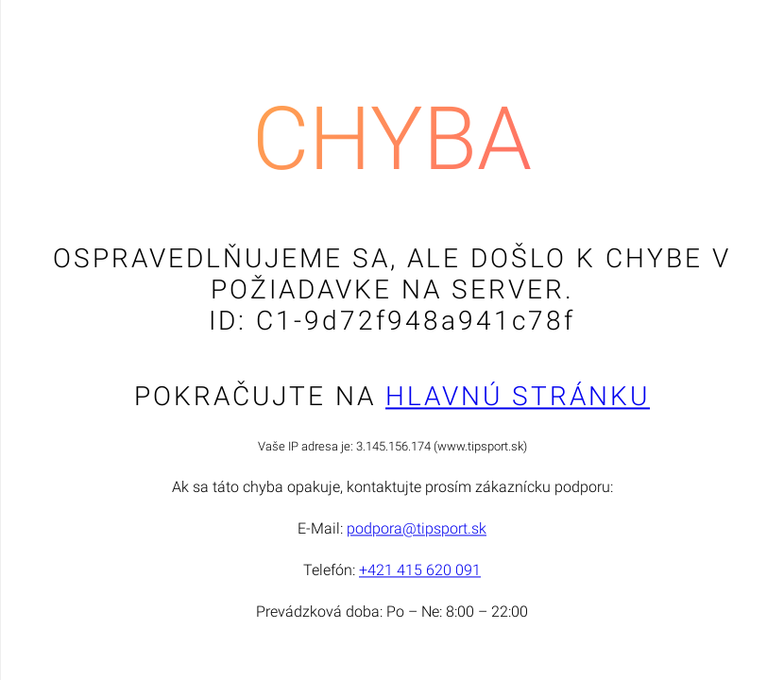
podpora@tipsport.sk (417, 529)
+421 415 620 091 (420, 571)
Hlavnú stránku (518, 397)
